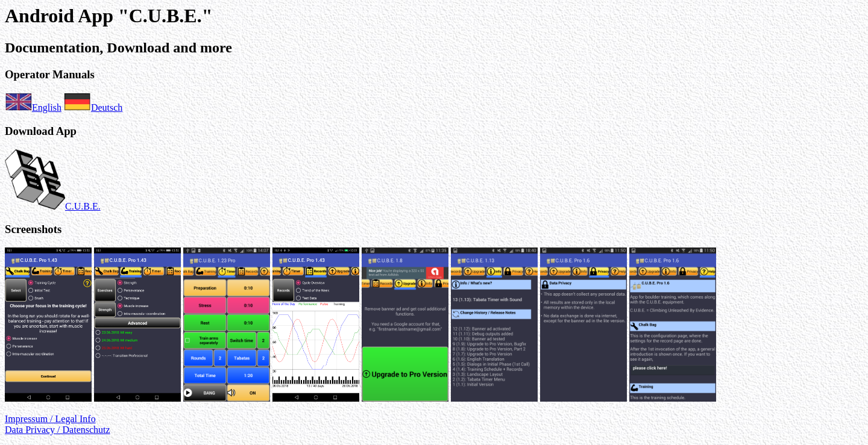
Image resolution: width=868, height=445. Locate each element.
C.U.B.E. (53, 206)
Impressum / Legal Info (50, 419)
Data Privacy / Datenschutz (58, 430)
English (33, 107)
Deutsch (93, 107)
